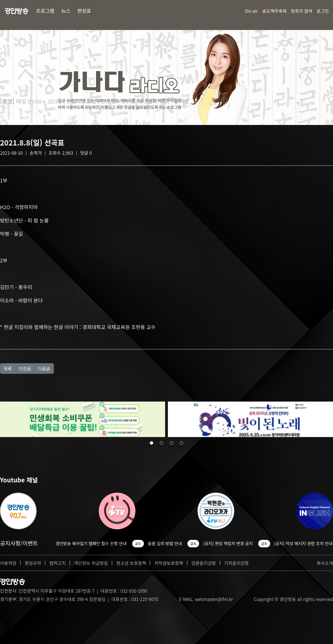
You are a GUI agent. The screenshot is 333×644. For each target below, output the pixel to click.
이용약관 (8, 563)
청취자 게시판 (38, 118)
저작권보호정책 (169, 563)
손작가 (36, 153)
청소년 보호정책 (131, 563)
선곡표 (65, 118)
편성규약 (33, 563)
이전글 (25, 369)
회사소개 (325, 563)
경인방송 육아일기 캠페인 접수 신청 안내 (94, 543)
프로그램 (45, 11)
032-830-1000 (134, 591)
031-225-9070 (145, 599)
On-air (252, 11)
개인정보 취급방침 (91, 563)
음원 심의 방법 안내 (167, 543)
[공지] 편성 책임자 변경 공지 (230, 543)
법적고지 (58, 563)
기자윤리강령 (236, 563)
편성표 (84, 11)
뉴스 (66, 11)
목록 (8, 369)
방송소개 (9, 118)
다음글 (44, 369)
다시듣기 (103, 118)
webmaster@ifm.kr (214, 599)
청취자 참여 (302, 11)
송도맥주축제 (274, 11)
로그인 (323, 11)
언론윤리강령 (204, 563)
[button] (152, 444)
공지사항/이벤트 (19, 543)
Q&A (83, 118)
